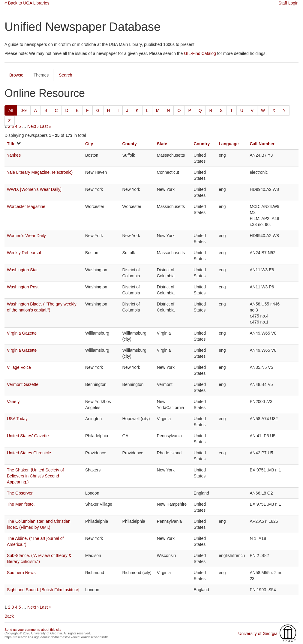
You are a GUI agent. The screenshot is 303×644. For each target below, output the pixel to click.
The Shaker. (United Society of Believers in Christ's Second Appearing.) (35, 476)
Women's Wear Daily (26, 236)
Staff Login (288, 3)
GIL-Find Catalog (200, 53)
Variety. (14, 402)
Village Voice (19, 367)
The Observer (20, 493)
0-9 (24, 110)
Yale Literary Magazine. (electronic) (40, 172)
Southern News (21, 573)
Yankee (14, 155)
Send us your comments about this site (33, 630)
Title (11, 144)
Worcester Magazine (26, 206)
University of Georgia (258, 633)
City (89, 144)
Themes (41, 75)
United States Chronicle (29, 453)
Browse (16, 75)
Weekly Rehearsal (24, 253)
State (162, 144)
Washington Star (22, 270)
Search (65, 75)
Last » (46, 126)
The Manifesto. (21, 504)
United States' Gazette (28, 436)
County (130, 144)
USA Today (17, 419)
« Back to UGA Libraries (27, 3)
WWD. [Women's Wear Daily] (34, 189)
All (11, 110)
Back (9, 616)
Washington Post (23, 287)
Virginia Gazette (22, 333)
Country (202, 144)
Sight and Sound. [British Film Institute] (43, 590)
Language (229, 144)
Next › (33, 126)
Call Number (262, 144)
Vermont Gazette (23, 384)
